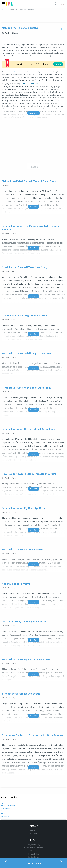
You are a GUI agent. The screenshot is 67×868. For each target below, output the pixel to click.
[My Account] (63, 4)
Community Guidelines (34, 838)
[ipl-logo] (10, 5)
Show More (33, 100)
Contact (33, 824)
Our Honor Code (34, 841)
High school (5, 790)
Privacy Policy (33, 844)
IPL (3, 10)
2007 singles (5, 803)
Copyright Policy (34, 835)
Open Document (34, 863)
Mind (3, 798)
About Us (34, 821)
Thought (4, 800)
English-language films (8, 792)
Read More (33, 193)
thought (10, 59)
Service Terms (33, 847)
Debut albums (6, 795)
